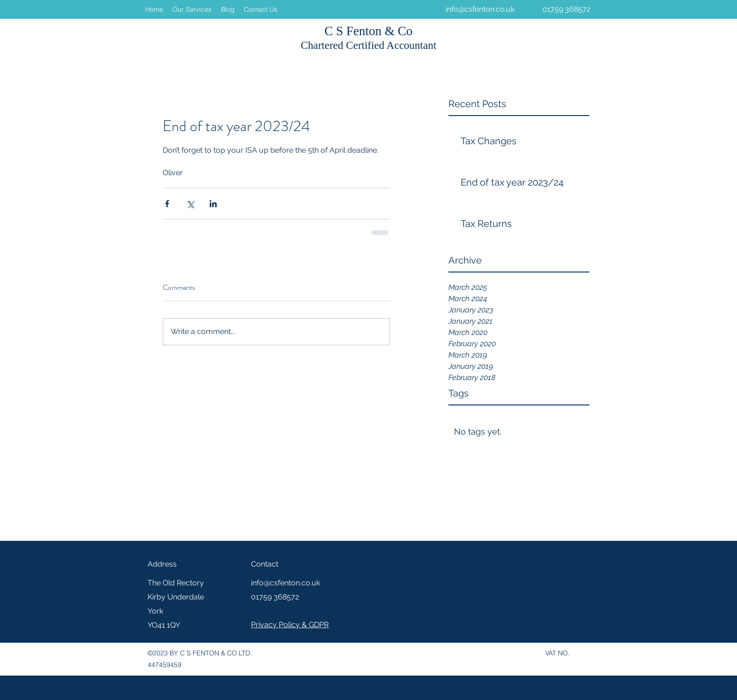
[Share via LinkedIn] (213, 204)
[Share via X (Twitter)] (190, 204)
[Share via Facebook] (167, 204)
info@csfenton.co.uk (480, 9)
